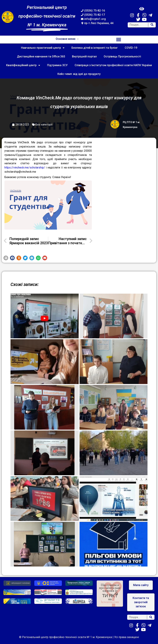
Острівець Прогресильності (122, 56)
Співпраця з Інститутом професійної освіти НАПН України (113, 65)
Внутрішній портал (84, 56)
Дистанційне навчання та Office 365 (41, 56)
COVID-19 (131, 48)
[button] (118, 40)
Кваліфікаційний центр (23, 65)
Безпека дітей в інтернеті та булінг (95, 48)
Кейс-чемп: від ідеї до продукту (79, 74)
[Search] (152, 25)
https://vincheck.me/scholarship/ (25, 168)
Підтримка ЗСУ (57, 65)
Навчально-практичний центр (43, 48)
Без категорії (44, 125)
